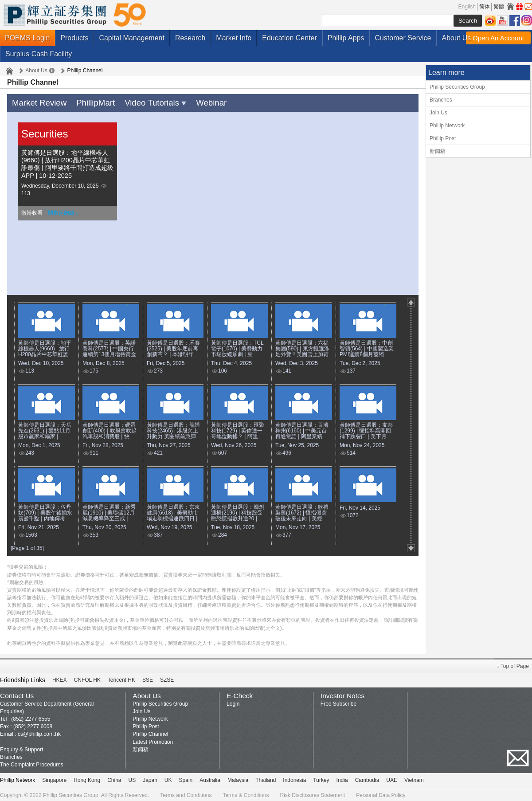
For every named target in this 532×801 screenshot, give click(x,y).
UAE (392, 778)
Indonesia (294, 778)
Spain (186, 778)
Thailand (266, 778)
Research (190, 38)
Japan (150, 778)
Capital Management (132, 38)
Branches (441, 100)
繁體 (499, 7)
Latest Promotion (153, 740)
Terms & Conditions (246, 793)
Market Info (234, 38)
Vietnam (414, 778)
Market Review (35, 102)
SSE (148, 678)
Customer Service (403, 38)
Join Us (438, 113)
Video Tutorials (138, 102)
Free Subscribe (338, 702)
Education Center (289, 38)
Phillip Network (447, 126)
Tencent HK (121, 678)
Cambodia (367, 778)
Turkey (321, 778)
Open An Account (498, 38)
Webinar (188, 102)
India (342, 778)
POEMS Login (27, 38)
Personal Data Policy (381, 793)
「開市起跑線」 (61, 211)
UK (168, 778)
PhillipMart (85, 102)
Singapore (54, 778)
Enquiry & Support (22, 748)
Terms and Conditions (186, 793)
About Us (456, 38)
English (467, 7)
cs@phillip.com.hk (39, 732)
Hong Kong (87, 778)
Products (74, 38)
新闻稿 (438, 151)
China (114, 778)
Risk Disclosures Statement (312, 793)
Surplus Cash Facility (39, 54)
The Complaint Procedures (32, 763)
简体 (485, 7)
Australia (210, 778)
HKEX (60, 678)
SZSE (167, 678)
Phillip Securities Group (457, 87)
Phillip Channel (150, 732)
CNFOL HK (87, 678)
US (132, 778)
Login (233, 702)
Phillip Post (443, 138)
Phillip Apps (346, 38)
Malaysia (238, 778)
